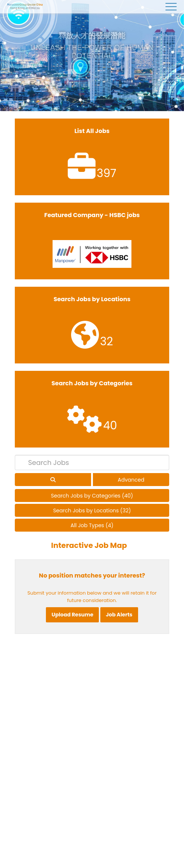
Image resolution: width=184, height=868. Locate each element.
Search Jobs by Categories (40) (92, 496)
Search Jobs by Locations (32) (92, 511)
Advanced (131, 480)
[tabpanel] (92, 56)
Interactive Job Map (89, 545)
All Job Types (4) (92, 525)
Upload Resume (72, 615)
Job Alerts (119, 615)
